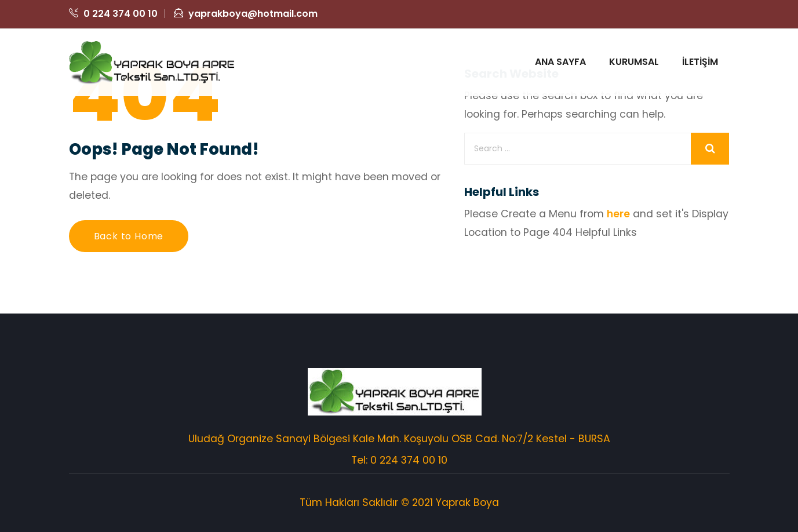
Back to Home (129, 236)
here (619, 214)
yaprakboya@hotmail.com (246, 14)
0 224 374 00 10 (113, 14)
